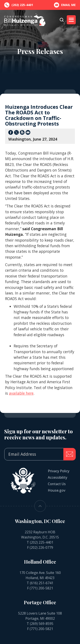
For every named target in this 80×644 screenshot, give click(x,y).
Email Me (65, 5)
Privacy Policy (59, 471)
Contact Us (57, 484)
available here (21, 393)
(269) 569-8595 (42, 624)
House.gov (57, 490)
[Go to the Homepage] (25, 20)
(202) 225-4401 (42, 542)
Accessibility (57, 477)
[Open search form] (62, 20)
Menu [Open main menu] (70, 20)
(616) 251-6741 (42, 583)
